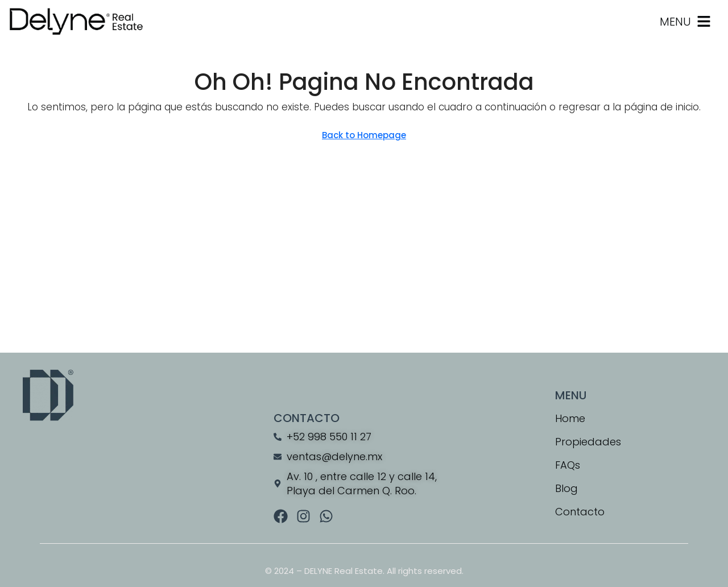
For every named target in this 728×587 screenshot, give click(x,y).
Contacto (580, 512)
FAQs (568, 465)
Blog (566, 488)
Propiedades (588, 442)
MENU (675, 22)
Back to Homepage (364, 135)
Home (570, 418)
